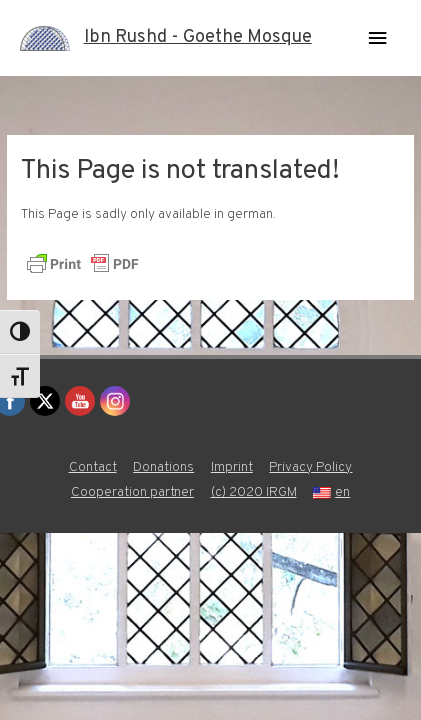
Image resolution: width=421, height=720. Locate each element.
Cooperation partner (132, 492)
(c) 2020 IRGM (254, 492)
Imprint (232, 467)
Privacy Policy (310, 467)
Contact (93, 467)
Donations (163, 467)
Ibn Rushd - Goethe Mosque (198, 37)
